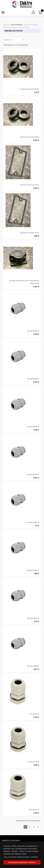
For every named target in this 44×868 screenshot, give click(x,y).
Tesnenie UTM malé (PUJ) (30, 185)
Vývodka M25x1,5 (33, 475)
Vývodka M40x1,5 (33, 570)
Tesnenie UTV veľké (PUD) (29, 233)
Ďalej (38, 827)
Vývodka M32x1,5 (33, 522)
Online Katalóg (14, 31)
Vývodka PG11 (34, 714)
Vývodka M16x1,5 (33, 379)
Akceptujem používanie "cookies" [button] (22, 862)
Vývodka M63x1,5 (33, 666)
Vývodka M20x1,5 (33, 427)
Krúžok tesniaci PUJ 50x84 (30, 137)
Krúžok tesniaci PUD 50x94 (29, 89)
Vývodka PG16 (34, 810)
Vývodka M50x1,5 (33, 618)
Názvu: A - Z (14, 40)
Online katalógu (17, 25)
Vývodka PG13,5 (33, 762)
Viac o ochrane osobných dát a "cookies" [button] (21, 857)
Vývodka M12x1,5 (33, 331)
